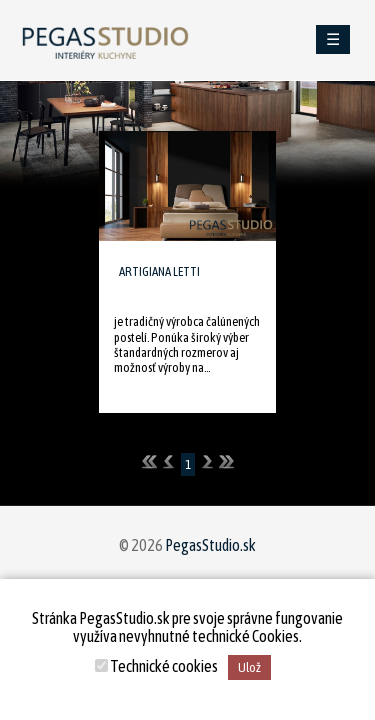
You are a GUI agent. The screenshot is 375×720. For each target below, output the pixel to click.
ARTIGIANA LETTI (159, 271)
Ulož (249, 667)
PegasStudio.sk (210, 545)
